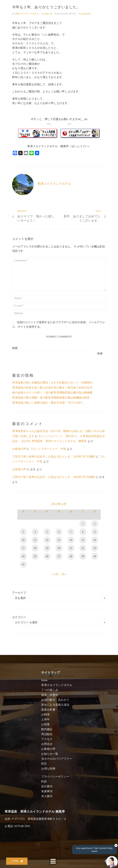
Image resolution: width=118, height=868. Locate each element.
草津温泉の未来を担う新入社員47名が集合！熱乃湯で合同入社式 (52, 388)
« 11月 (55, 574)
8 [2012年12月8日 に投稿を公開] (83, 532)
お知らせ (48, 14)
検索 (15, 348)
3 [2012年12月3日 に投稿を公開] (23, 532)
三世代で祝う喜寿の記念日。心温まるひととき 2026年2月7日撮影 (54, 457)
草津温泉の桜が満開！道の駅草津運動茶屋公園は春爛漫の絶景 (51, 398)
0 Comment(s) (85, 14)
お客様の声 (19, 449)
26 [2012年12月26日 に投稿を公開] (47, 556)
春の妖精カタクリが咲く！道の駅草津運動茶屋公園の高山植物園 (52, 393)
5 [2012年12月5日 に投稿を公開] (47, 532)
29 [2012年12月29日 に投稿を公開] (83, 556)
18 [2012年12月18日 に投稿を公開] (35, 548)
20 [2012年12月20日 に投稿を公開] (59, 548)
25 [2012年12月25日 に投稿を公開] (35, 556)
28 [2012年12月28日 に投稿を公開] (71, 556)
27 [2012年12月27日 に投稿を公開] (59, 556)
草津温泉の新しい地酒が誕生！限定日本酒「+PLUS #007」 (48, 403)
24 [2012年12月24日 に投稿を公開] (23, 556)
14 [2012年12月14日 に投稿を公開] (71, 540)
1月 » (64, 574)
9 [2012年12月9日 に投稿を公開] (95, 532)
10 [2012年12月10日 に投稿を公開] (23, 540)
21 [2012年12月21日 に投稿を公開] (71, 548)
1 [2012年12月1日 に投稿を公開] (83, 524)
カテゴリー (19, 617)
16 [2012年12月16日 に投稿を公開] (95, 540)
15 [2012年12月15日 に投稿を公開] (83, 540)
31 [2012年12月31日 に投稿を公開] (23, 564)
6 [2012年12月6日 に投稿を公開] (59, 532)
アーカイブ (19, 593)
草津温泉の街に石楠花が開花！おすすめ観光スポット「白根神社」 (54, 383)
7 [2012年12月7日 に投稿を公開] (71, 532)
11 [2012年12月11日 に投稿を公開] (35, 540)
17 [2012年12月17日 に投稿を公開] (23, 548)
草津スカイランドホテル (27, 14)
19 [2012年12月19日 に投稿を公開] (47, 548)
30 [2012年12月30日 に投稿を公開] (95, 556)
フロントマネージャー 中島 (48, 449)
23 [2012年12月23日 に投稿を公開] (95, 548)
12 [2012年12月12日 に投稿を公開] (47, 540)
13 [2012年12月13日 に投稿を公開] (59, 540)
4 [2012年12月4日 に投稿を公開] (35, 532)
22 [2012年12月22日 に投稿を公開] (83, 548)
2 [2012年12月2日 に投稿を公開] (95, 524)
